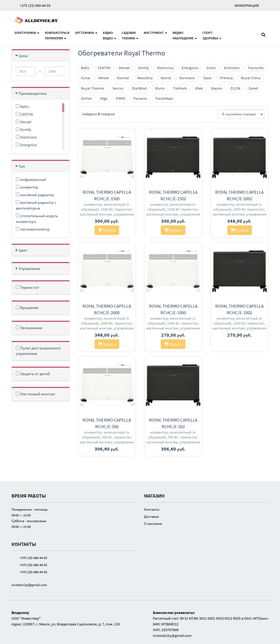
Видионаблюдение (185, 35)
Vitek (199, 88)
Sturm (160, 88)
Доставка (151, 517)
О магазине (153, 524)
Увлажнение (29, 328)
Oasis (207, 78)
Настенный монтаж (35, 394)
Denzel (24, 122)
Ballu (22, 107)
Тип (22, 166)
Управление (29, 268)
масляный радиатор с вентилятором (36, 205)
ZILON (235, 88)
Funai (85, 78)
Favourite (256, 68)
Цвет (23, 250)
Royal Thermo (93, 88)
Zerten (86, 98)
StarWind (139, 88)
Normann (187, 78)
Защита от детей (33, 374)
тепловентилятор (33, 229)
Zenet (253, 88)
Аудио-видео (110, 35)
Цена (23, 56)
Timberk (180, 88)
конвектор (27, 187)
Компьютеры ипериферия (57, 35)
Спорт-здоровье (212, 35)
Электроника (27, 33)
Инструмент (155, 33)
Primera (226, 78)
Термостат (27, 287)
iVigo (104, 98)
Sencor (118, 88)
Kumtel (123, 78)
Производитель (33, 93)
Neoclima (145, 78)
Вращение (27, 308)
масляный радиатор (35, 195)
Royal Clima (251, 78)
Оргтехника (86, 33)
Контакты (152, 509)
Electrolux (26, 137)
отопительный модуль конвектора (37, 219)
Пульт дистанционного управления (38, 351)
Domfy (24, 130)
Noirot (166, 78)
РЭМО (121, 98)
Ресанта (140, 98)
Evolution (232, 68)
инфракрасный (31, 180)
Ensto (211, 68)
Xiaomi (217, 88)
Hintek (103, 78)
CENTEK (24, 114)
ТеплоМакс (164, 98)
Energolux (26, 145)
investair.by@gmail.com (29, 585)
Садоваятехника (130, 35)
